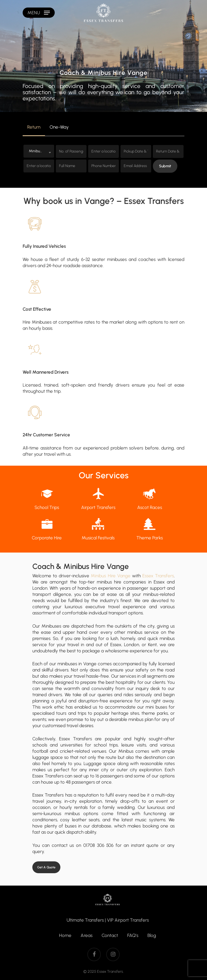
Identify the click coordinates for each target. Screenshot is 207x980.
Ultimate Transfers (85, 920)
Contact (110, 935)
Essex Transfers (158, 576)
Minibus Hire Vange (111, 576)
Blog (152, 935)
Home (65, 935)
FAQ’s (133, 935)
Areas (87, 935)
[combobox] (39, 151)
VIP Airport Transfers (128, 920)
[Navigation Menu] (39, 13)
